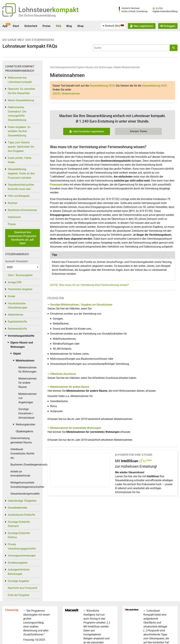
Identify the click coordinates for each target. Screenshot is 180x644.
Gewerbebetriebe (17, 508)
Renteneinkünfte (17, 329)
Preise (47, 26)
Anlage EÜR (15, 282)
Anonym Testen (138, 131)
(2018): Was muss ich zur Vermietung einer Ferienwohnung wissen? (89, 285)
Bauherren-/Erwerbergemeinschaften (25, 465)
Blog (69, 26)
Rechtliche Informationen (22, 210)
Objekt (118, 67)
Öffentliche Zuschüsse (63, 374)
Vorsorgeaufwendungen (22, 556)
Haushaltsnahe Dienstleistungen (18, 306)
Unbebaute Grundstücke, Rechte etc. (22, 453)
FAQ (58, 26)
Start (16, 26)
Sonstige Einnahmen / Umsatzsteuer (26, 413)
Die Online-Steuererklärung (37, 15)
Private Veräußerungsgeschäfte (22, 546)
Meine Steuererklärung (21, 100)
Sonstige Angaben (18, 581)
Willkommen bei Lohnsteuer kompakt (20, 80)
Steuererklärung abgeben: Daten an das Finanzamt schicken (21, 173)
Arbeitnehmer (16, 315)
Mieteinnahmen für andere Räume (70, 387)
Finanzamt (56, 185)
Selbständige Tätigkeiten (22, 501)
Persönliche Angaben (20, 289)
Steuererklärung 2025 (154, 86)
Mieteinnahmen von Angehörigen (27, 398)
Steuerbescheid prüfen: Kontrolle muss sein (21, 187)
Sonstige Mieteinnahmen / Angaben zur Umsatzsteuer (81, 305)
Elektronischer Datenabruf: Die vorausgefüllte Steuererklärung (17, 114)
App (5, 26)
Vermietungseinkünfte (63, 67)
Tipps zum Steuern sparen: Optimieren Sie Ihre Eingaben (21, 147)
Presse (12, 224)
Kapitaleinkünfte (17, 322)
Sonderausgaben (18, 563)
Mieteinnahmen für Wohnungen (27, 370)
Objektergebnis (24, 431)
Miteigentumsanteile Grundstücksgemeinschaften (25, 485)
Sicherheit (31, 26)
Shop (80, 26)
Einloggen (168, 26)
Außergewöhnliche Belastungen (19, 572)
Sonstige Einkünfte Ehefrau (19, 535)
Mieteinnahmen (131, 67)
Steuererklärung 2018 (102, 86)
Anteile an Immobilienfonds (20, 474)
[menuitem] (113, 26)
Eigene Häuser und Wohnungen (95, 67)
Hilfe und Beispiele (19, 196)
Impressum (14, 217)
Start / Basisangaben (20, 275)
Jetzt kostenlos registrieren (87, 131)
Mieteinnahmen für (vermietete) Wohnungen (76, 428)
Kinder (11, 296)
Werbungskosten (25, 424)
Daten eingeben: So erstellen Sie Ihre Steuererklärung (19, 131)
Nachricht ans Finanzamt (22, 588)
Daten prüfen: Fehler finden (20, 160)
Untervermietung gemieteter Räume (21, 440)
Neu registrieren (142, 26)
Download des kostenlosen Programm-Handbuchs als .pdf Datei (23, 238)
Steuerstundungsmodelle (25, 494)
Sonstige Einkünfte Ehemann (19, 524)
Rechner (12, 203)
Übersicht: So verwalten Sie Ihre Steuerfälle (21, 91)
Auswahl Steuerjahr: (17, 261)
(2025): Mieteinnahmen (66, 94)
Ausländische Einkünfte (22, 515)
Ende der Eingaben (19, 595)
